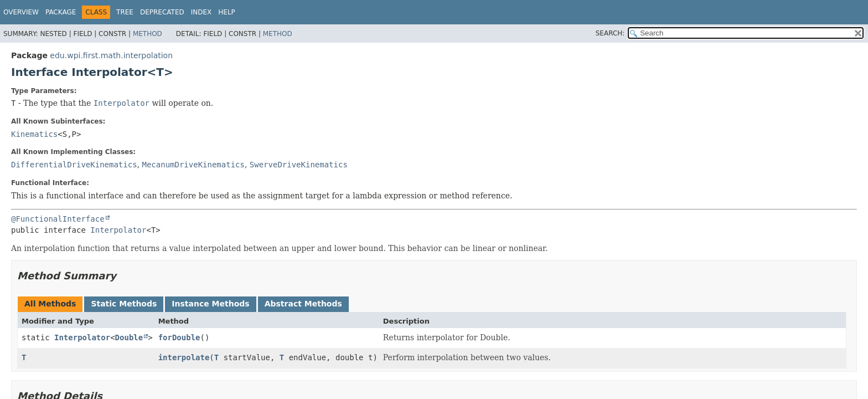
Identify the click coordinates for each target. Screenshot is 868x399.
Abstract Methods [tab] (303, 304)
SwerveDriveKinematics (299, 165)
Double (129, 337)
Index (201, 12)
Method (148, 34)
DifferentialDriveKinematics (74, 165)
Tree (125, 12)
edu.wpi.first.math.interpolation (111, 55)
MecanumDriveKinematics (193, 165)
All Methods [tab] (50, 304)
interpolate (184, 357)
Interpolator (118, 230)
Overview (21, 12)
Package (61, 12)
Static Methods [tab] (124, 304)
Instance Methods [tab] (210, 304)
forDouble (179, 337)
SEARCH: (610, 33)
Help (227, 12)
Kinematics (34, 134)
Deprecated (162, 12)
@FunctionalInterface (58, 219)
